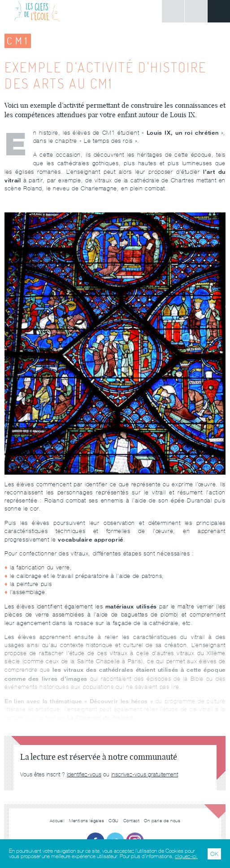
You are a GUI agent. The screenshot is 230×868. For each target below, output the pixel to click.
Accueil (57, 821)
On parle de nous (162, 821)
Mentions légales (87, 821)
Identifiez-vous (84, 774)
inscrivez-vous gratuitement (145, 774)
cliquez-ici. (186, 856)
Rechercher (196, 11)
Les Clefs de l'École (37, 11)
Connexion (173, 11)
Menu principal (219, 11)
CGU (114, 821)
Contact (132, 821)
